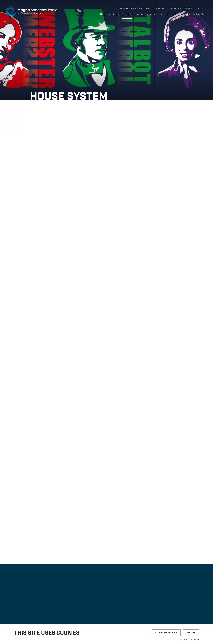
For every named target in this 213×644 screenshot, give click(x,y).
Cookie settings (189, 640)
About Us (105, 14)
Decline (191, 633)
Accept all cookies (166, 633)
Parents (116, 14)
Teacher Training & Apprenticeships (141, 9)
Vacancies (175, 9)
